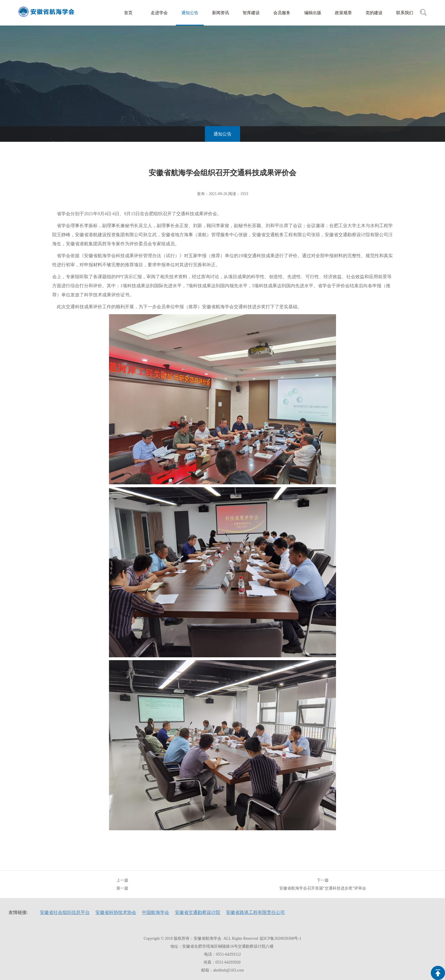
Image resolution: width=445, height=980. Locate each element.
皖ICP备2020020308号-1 (281, 938)
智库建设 (251, 13)
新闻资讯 (221, 13)
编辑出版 (313, 13)
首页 (128, 13)
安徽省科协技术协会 (116, 912)
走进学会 (159, 13)
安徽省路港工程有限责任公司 (255, 912)
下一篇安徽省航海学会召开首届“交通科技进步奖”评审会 (323, 884)
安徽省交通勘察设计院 (198, 912)
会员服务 (282, 13)
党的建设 (374, 13)
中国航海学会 (156, 912)
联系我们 (405, 13)
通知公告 (190, 13)
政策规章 (343, 13)
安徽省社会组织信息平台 (65, 912)
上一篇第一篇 (122, 884)
